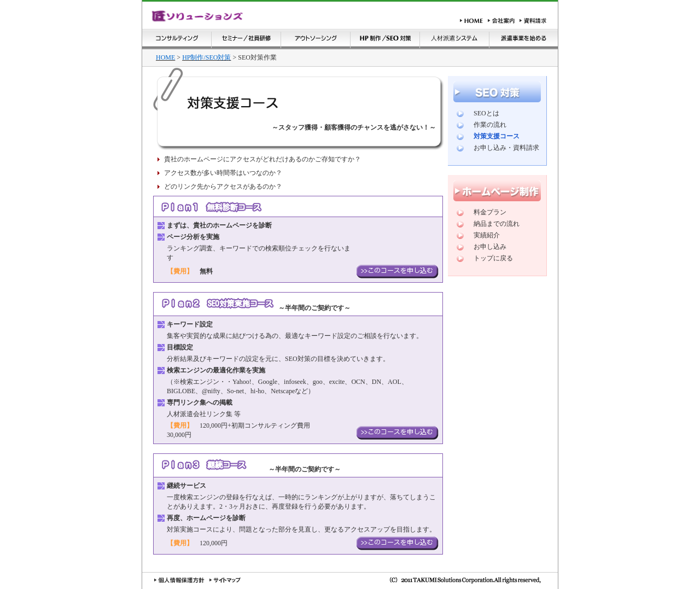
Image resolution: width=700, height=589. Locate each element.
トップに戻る (493, 258)
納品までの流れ (497, 224)
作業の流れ (490, 125)
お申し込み (490, 247)
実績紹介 (487, 235)
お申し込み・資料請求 (506, 148)
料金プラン (490, 212)
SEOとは (486, 113)
